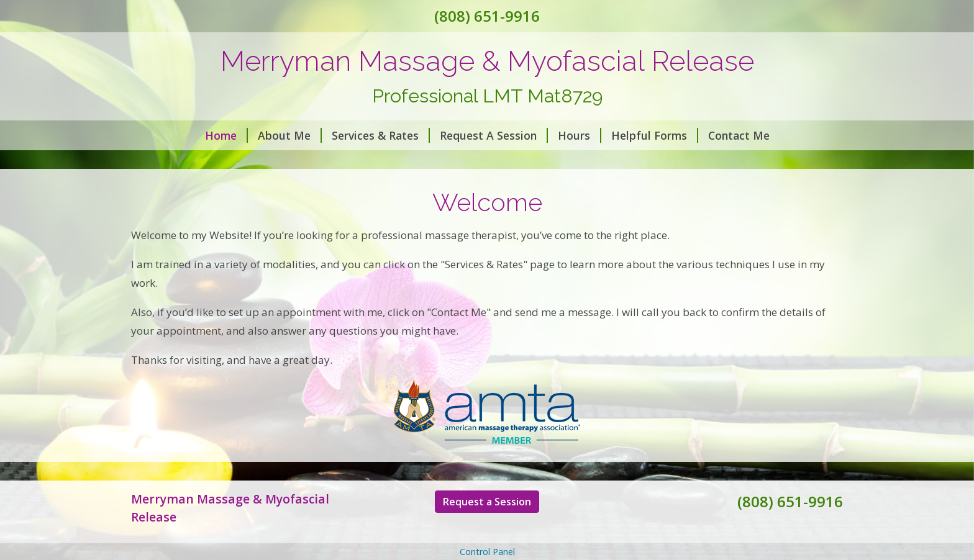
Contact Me (739, 135)
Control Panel (487, 552)
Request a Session (487, 502)
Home (226, 135)
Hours (580, 135)
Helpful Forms (655, 135)
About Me (290, 135)
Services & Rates (381, 135)
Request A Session (494, 135)
